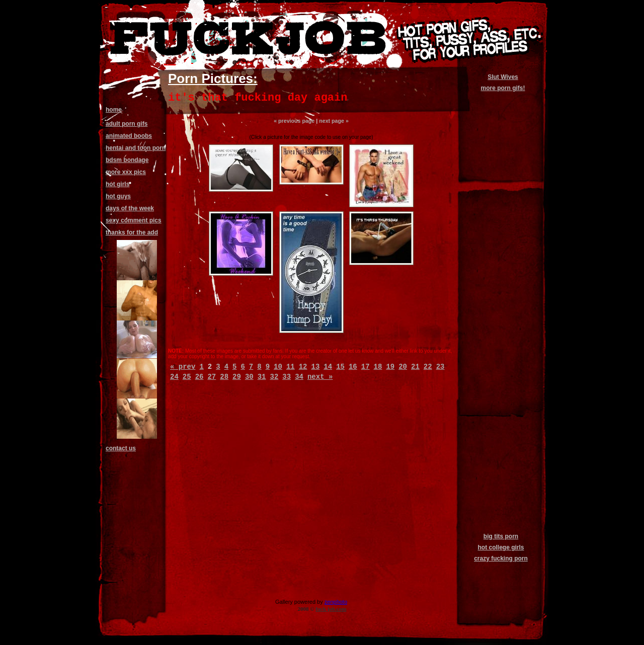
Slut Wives (503, 77)
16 (353, 367)
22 (428, 367)
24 (174, 377)
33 (287, 377)
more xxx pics (126, 172)
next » (320, 377)
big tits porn (501, 536)
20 (403, 367)
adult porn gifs (127, 124)
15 (340, 367)
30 (249, 377)
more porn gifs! (503, 88)
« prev (183, 367)
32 (274, 377)
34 (299, 377)
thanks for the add (132, 232)
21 (415, 367)
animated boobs (129, 136)
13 (316, 367)
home (114, 110)
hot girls (117, 184)
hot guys (118, 196)
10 (278, 367)
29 (237, 377)
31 (262, 377)
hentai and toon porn (136, 148)
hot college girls (501, 547)
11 (291, 367)
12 (303, 367)
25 (187, 377)
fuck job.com (331, 609)
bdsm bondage (127, 160)
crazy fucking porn (501, 558)
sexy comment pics (134, 220)
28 (224, 377)
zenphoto (336, 602)
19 (390, 367)
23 (440, 367)
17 (366, 367)
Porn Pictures (211, 78)
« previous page (294, 121)
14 (328, 367)
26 (199, 377)
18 (378, 367)
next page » (334, 121)
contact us (121, 448)
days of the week (130, 208)
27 (212, 377)
